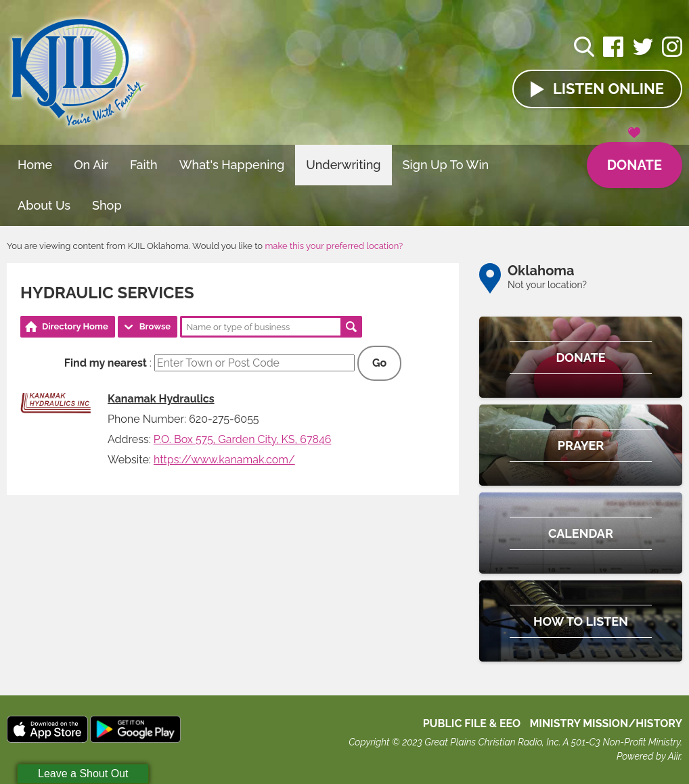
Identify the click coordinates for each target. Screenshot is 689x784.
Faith (144, 165)
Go (379, 363)
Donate (635, 158)
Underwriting (343, 165)
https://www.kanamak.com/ (224, 460)
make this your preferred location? (334, 246)
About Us (44, 205)
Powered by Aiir (648, 756)
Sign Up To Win (446, 165)
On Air (91, 165)
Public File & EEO (472, 723)
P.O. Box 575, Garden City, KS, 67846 (243, 439)
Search (351, 327)
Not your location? (547, 285)
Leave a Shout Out (83, 774)
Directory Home (75, 326)
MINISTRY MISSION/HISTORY (606, 723)
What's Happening (232, 165)
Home (35, 165)
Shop (107, 205)
